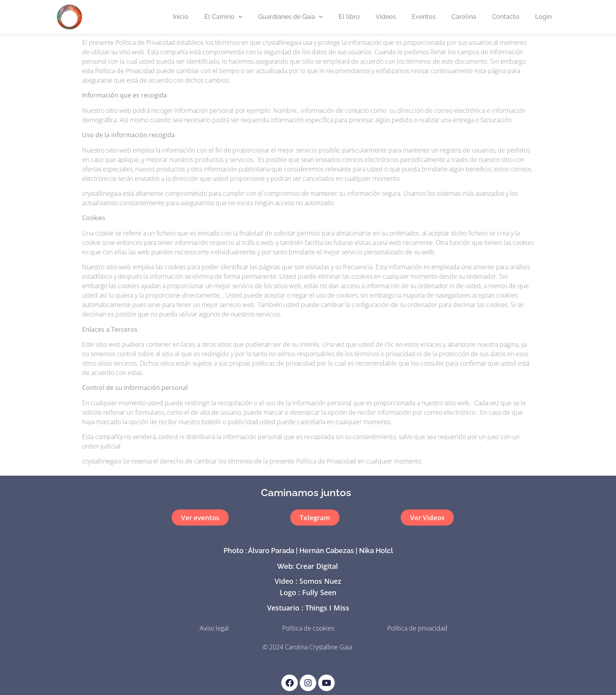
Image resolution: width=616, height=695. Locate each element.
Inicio (181, 17)
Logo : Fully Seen (308, 592)
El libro (349, 17)
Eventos (424, 17)
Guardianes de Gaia (291, 17)
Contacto (506, 17)
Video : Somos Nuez (308, 581)
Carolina (464, 17)
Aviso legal (214, 628)
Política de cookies (308, 628)
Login (543, 17)
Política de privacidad (417, 628)
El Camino (223, 17)
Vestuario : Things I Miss (308, 608)
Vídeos (386, 17)
